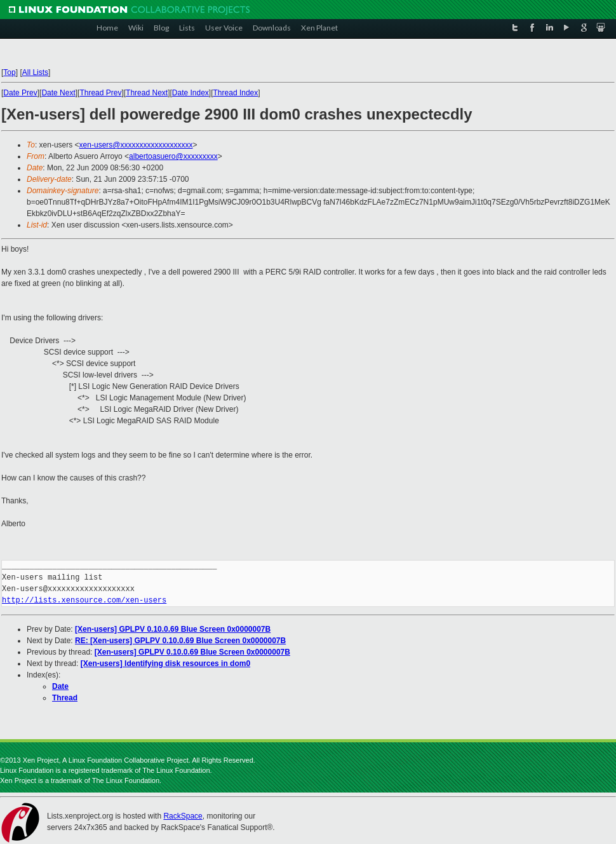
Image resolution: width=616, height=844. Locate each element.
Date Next (58, 93)
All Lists (35, 72)
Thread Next (147, 93)
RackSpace (183, 816)
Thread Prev (100, 93)
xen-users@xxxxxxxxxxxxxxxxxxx (136, 145)
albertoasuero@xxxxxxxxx (173, 156)
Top (9, 72)
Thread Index (236, 93)
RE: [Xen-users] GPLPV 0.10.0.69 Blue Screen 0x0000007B (180, 641)
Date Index (191, 93)
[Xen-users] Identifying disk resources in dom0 (165, 664)
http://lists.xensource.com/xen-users (84, 600)
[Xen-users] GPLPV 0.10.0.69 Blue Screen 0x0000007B (173, 629)
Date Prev (20, 93)
